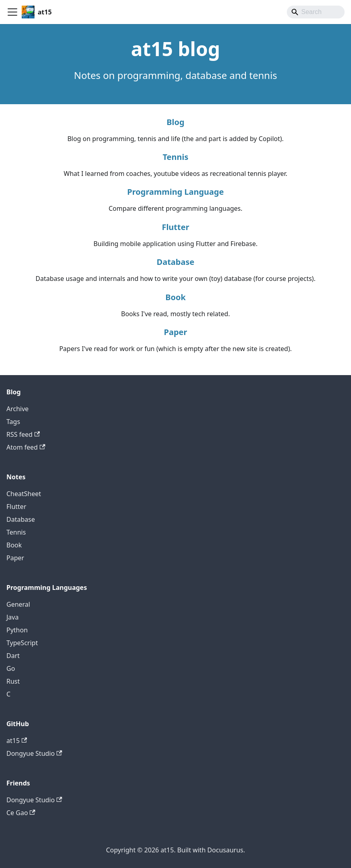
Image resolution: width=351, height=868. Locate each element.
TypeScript (22, 643)
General (18, 604)
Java (12, 617)
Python (17, 630)
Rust (13, 681)
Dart (13, 656)
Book (175, 297)
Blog (175, 122)
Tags (13, 422)
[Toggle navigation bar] (12, 12)
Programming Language (175, 192)
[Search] (316, 12)
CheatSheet (24, 494)
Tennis (175, 157)
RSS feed (23, 434)
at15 (17, 741)
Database (176, 262)
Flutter (175, 227)
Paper (176, 332)
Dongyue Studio (34, 753)
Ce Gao (21, 813)
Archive (17, 409)
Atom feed (26, 447)
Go (11, 668)
